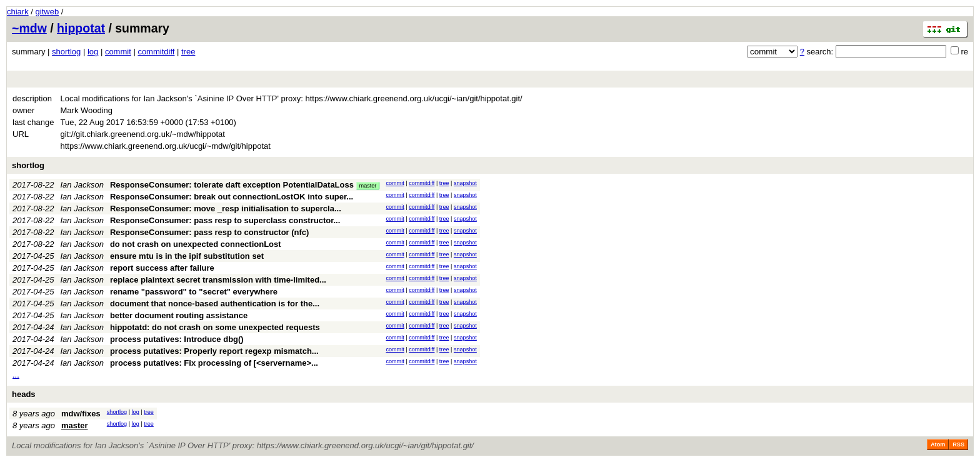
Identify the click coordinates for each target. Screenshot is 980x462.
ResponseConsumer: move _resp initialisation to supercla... (226, 208)
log (93, 52)
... (16, 375)
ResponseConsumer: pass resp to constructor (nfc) (210, 232)
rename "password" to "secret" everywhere (194, 292)
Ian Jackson (82, 185)
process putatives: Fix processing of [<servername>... (214, 363)
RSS (958, 444)
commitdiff (156, 52)
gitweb (47, 12)
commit (118, 52)
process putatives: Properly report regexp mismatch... (214, 351)
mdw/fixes (81, 414)
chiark (18, 12)
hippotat (81, 28)
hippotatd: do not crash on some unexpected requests (215, 327)
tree (188, 52)
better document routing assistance (179, 315)
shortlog (66, 52)
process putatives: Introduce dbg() (177, 339)
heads (24, 394)
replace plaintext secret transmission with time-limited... (218, 280)
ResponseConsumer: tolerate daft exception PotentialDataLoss (232, 185)
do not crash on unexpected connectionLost (196, 244)
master (368, 186)
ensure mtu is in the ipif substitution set (187, 256)
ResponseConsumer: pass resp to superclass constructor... (225, 220)
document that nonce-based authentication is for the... (215, 304)
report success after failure (162, 268)
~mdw (29, 28)
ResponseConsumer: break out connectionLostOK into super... (232, 197)
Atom (938, 444)
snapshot (465, 183)
